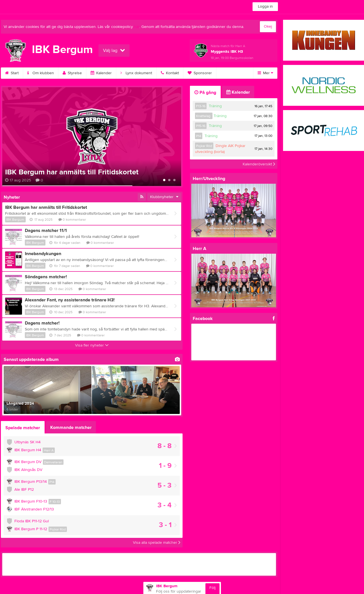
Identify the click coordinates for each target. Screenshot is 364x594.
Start (12, 73)
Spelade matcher (23, 428)
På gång (205, 93)
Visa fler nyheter (92, 345)
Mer (265, 73)
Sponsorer (200, 73)
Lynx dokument (136, 73)
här (137, 27)
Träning (215, 106)
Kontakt (170, 73)
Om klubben (41, 73)
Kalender (101, 73)
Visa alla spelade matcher (157, 543)
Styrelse (72, 73)
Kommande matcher (71, 428)
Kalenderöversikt (259, 164)
